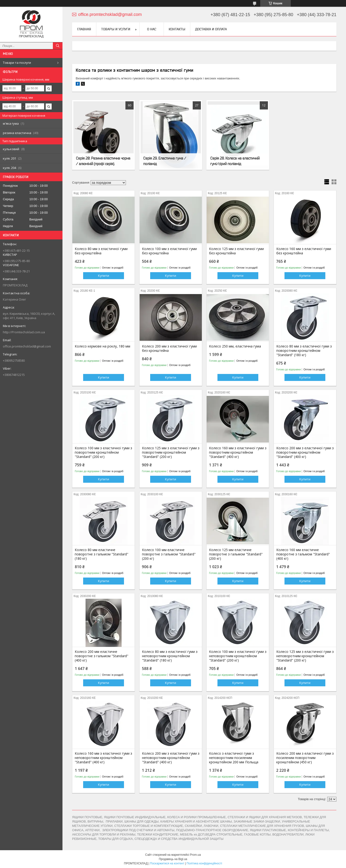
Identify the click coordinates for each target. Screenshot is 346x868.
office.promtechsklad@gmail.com (27, 346)
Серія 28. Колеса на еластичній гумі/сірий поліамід (235, 161)
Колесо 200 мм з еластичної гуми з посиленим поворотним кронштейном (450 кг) (305, 758)
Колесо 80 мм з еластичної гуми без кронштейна (101, 251)
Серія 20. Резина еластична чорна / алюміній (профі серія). (103, 161)
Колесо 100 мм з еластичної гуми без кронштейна (169, 251)
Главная (84, 29)
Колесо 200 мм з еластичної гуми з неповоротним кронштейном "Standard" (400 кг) (171, 758)
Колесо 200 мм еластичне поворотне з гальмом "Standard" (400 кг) (102, 656)
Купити (104, 276)
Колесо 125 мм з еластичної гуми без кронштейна (236, 251)
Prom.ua (195, 855)
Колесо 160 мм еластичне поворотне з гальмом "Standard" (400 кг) (303, 554)
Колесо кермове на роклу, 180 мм (102, 346)
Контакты (177, 29)
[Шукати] (58, 46)
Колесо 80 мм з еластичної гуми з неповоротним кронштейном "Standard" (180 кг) (170, 656)
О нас (152, 29)
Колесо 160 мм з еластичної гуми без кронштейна (304, 251)
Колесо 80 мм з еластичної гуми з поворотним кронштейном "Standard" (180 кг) (304, 351)
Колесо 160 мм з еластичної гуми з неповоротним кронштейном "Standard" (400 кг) (103, 758)
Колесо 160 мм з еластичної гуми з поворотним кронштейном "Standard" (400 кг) (238, 452)
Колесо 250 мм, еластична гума (235, 346)
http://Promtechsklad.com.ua (24, 332)
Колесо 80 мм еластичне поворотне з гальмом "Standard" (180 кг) (102, 554)
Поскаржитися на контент (167, 863)
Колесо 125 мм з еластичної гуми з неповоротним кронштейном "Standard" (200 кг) (305, 656)
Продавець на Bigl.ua (173, 859)
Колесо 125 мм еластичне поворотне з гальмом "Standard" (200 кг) (236, 554)
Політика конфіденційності (204, 863)
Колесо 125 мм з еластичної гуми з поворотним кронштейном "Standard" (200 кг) (171, 452)
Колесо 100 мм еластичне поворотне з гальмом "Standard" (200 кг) (169, 554)
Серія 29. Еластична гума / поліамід (165, 161)
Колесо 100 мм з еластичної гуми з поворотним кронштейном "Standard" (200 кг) (103, 452)
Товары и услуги (116, 29)
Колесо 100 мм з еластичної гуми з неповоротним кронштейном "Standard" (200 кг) (238, 656)
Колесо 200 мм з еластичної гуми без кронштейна (169, 348)
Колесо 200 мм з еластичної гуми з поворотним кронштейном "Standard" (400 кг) (305, 452)
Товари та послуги (17, 63)
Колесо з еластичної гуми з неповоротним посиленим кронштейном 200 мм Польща (234, 758)
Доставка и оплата (211, 29)
